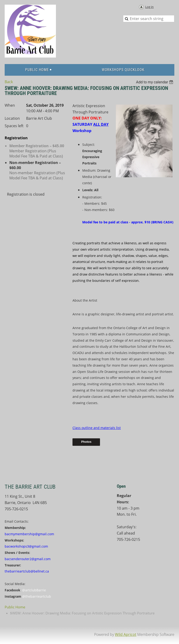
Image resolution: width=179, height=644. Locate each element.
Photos (86, 442)
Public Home (15, 607)
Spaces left (14, 126)
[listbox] (155, 82)
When (10, 105)
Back (9, 82)
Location (12, 118)
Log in (149, 7)
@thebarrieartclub (37, 596)
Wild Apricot (126, 634)
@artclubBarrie (34, 590)
